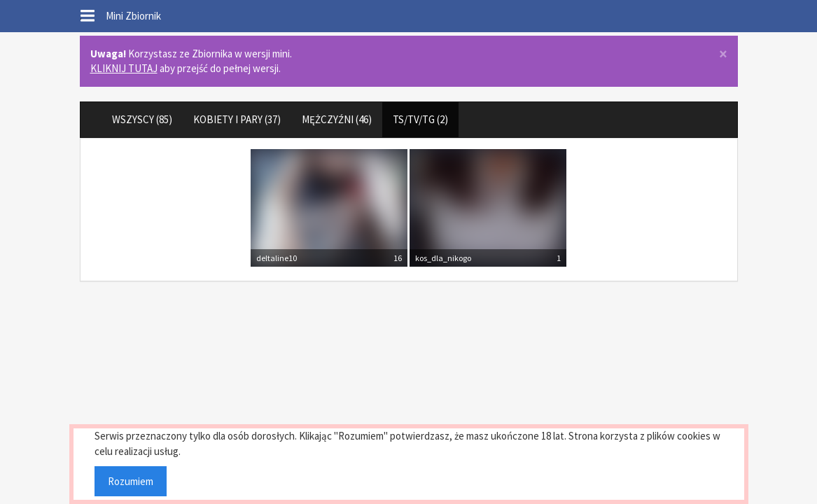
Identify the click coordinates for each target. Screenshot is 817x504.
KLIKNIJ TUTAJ (124, 68)
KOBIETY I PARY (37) (237, 119)
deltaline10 (277, 258)
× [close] (723, 54)
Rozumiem (131, 481)
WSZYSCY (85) (142, 119)
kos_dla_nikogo (443, 258)
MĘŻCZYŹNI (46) (337, 119)
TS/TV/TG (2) (420, 119)
